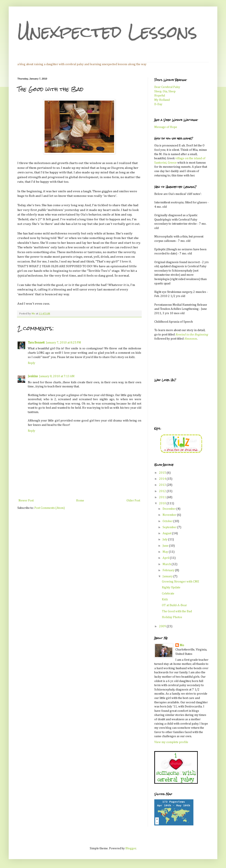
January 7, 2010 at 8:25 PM (63, 343)
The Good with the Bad (177, 611)
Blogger (131, 848)
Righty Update (171, 588)
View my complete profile (171, 742)
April (166, 558)
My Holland (162, 100)
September (170, 527)
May (166, 552)
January (168, 576)
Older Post (133, 501)
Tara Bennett (36, 343)
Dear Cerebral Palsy (167, 87)
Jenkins (33, 376)
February (169, 570)
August (167, 533)
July (165, 539)
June (166, 546)
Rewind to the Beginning (192, 335)
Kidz (165, 599)
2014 (163, 479)
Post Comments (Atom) (50, 508)
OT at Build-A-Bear (174, 605)
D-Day (158, 104)
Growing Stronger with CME (180, 582)
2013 (163, 485)
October (168, 521)
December (169, 509)
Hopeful (160, 96)
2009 (163, 626)
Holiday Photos (172, 617)
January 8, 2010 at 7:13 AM (57, 376)
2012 (163, 491)
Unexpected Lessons (107, 32)
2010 (163, 503)
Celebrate (168, 594)
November (170, 515)
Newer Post (26, 501)
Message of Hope (166, 127)
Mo (182, 645)
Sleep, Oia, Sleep (165, 91)
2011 (163, 497)
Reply (32, 363)
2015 (163, 473)
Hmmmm (191, 339)
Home (80, 501)
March (167, 564)
